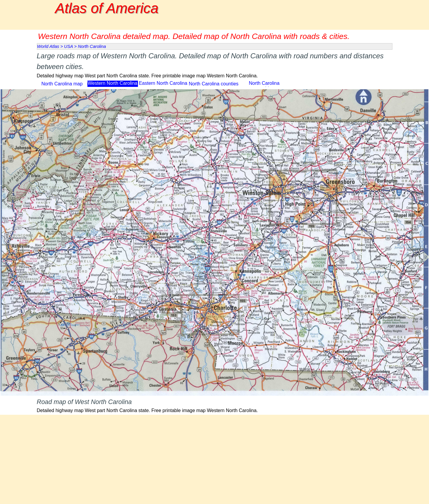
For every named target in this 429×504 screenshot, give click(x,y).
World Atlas (48, 46)
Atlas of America (107, 8)
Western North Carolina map (113, 86)
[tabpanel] (215, 65)
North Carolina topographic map (264, 86)
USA (69, 46)
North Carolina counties (214, 84)
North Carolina (92, 46)
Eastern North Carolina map (163, 86)
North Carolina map (62, 84)
